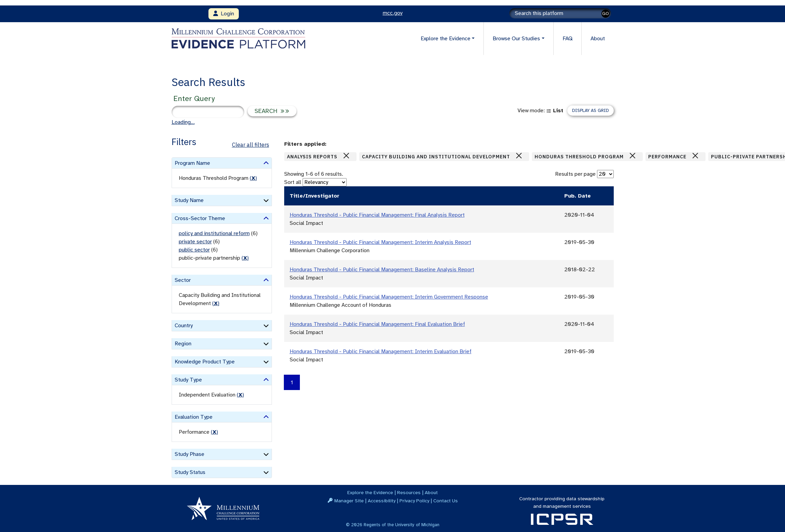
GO (606, 13)
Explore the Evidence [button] (446, 39)
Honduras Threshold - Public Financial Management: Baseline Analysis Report (382, 270)
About (598, 39)
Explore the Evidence (370, 492)
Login (224, 14)
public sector (194, 250)
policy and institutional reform (214, 233)
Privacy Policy (414, 501)
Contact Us (446, 501)
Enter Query (194, 98)
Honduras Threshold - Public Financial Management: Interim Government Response (389, 297)
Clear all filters (251, 145)
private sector (195, 242)
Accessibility (382, 501)
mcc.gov (393, 13)
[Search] (560, 13)
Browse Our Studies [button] (516, 39)
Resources (409, 492)
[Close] (346, 156)
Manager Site (349, 501)
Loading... (183, 122)
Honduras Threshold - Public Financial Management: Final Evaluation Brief (377, 324)
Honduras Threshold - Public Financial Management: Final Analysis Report (377, 215)
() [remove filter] (253, 178)
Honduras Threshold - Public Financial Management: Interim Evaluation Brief (381, 351)
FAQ (568, 39)
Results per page (575, 174)
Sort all (293, 182)
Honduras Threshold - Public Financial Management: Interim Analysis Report (380, 242)
